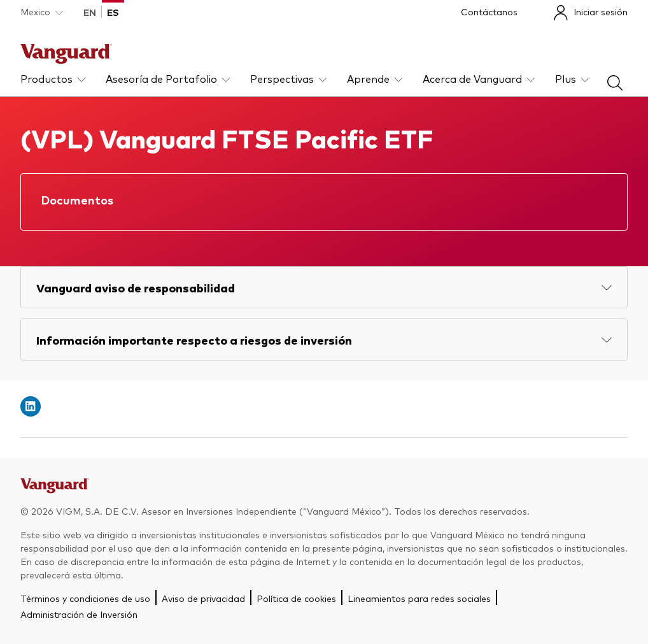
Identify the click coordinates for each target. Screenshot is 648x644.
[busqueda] (615, 86)
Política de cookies (296, 598)
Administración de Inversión (79, 614)
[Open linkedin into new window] (31, 406)
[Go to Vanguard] (55, 489)
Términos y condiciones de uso (85, 598)
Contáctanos (489, 11)
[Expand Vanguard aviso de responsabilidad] (324, 287)
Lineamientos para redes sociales (419, 598)
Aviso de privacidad (203, 598)
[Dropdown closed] (42, 12)
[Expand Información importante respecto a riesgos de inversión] (324, 340)
